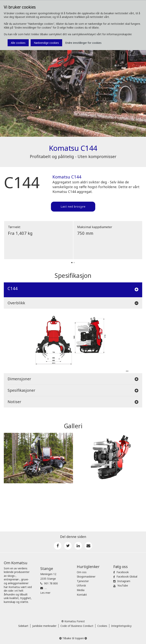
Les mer (45, 593)
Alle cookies (18, 43)
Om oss (82, 572)
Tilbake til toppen (73, 638)
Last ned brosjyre (73, 207)
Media (81, 590)
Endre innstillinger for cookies (83, 43)
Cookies (102, 626)
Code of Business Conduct (77, 626)
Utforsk (81, 585)
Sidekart (23, 626)
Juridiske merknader (44, 626)
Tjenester (83, 581)
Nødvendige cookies (46, 43)
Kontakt (82, 595)
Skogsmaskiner (86, 576)
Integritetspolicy (121, 626)
